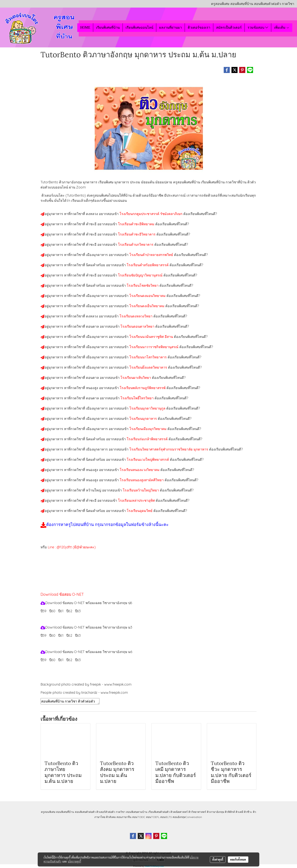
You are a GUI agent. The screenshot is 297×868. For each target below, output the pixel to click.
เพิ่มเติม (282, 27)
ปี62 (69, 611)
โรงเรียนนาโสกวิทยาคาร (148, 357)
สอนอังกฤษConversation (187, 817)
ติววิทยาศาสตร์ (197, 812)
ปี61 (61, 611)
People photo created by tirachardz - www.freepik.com (84, 693)
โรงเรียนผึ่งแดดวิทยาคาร (149, 367)
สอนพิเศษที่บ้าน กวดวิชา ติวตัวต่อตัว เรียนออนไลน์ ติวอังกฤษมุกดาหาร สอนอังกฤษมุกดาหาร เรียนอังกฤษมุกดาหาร (70, 701)
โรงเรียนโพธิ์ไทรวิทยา (138, 398)
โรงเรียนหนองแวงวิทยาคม (140, 470)
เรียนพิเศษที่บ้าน (108, 27)
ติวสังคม (111, 817)
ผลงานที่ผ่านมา (170, 27)
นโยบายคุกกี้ (74, 861)
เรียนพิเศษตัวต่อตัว (159, 812)
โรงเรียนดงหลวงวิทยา (136, 316)
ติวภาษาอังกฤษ (215, 812)
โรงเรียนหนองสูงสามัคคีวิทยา (142, 480)
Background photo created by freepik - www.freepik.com (86, 684)
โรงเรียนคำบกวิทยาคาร (136, 244)
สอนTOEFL (153, 817)
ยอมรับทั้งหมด (238, 859)
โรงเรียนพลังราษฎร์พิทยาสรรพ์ (143, 388)
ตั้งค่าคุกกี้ (218, 859)
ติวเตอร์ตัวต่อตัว (106, 812)
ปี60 (52, 611)
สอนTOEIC (139, 817)
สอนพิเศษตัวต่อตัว (85, 812)
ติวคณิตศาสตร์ (179, 812)
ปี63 (78, 611)
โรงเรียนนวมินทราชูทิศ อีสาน (152, 337)
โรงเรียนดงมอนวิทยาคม (148, 296)
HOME (85, 27)
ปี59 (43, 611)
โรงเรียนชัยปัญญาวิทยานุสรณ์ (141, 275)
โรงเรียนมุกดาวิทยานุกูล (148, 408)
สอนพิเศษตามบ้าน (137, 812)
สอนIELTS (166, 817)
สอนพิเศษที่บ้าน (65, 812)
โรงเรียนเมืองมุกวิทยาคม (148, 429)
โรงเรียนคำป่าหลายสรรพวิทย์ (152, 255)
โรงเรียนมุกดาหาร (144, 419)
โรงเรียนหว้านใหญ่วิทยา (141, 490)
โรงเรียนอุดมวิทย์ (140, 511)
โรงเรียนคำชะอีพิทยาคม (137, 224)
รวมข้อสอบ (258, 27)
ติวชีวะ (248, 812)
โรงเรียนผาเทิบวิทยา (136, 378)
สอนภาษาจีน (124, 817)
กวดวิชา (121, 812)
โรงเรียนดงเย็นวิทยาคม (147, 306)
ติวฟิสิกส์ (230, 812)
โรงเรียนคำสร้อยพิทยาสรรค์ (148, 265)
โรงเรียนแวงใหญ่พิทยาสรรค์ (148, 460)
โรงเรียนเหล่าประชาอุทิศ (137, 500)
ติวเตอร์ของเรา (199, 27)
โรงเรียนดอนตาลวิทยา (138, 326)
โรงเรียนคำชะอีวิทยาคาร (137, 234)
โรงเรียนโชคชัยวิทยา (143, 285)
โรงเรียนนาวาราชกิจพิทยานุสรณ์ (154, 347)
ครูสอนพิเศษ (48, 812)
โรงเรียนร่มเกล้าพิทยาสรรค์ (148, 439)
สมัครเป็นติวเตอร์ (229, 27)
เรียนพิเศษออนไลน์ (139, 27)
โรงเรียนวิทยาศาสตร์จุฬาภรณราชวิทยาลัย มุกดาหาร (169, 449)
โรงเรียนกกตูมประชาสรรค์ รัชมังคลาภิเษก (151, 214)
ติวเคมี (239, 812)
